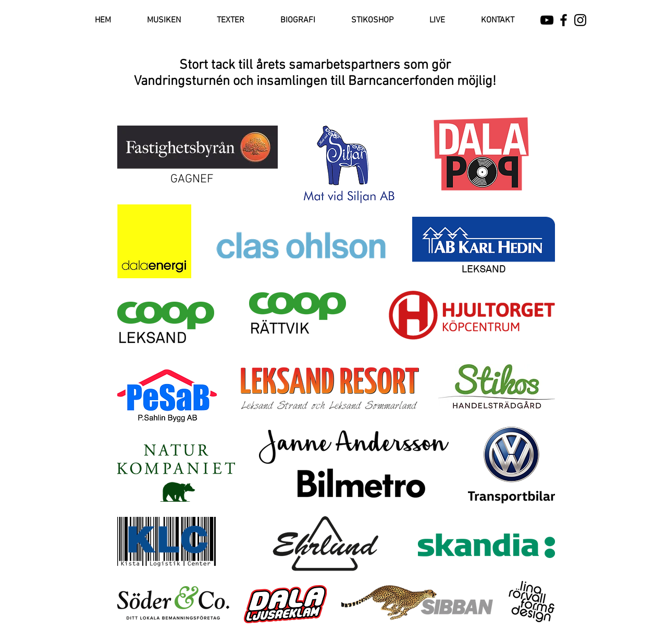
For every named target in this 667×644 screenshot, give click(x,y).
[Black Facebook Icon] (564, 20)
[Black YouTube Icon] (547, 20)
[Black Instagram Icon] (580, 20)
